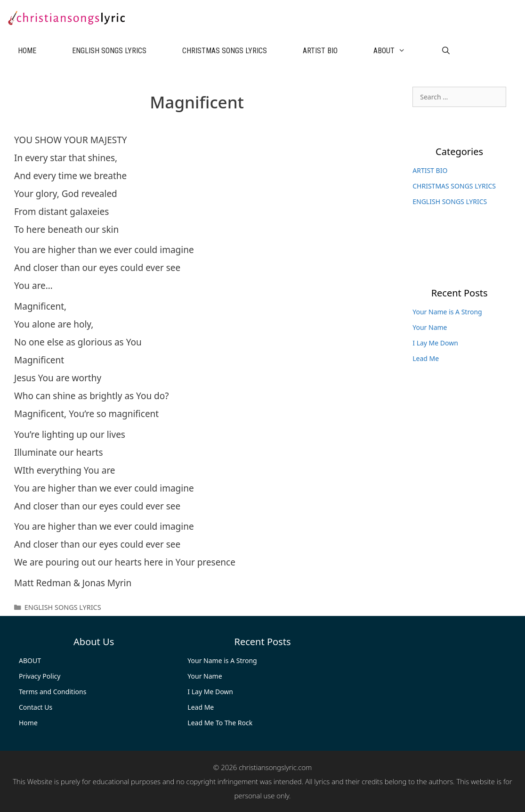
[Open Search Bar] (446, 51)
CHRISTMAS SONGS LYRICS (225, 51)
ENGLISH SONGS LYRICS (109, 51)
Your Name (430, 327)
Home (28, 723)
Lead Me (426, 358)
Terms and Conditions (52, 692)
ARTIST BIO (320, 51)
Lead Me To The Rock (220, 723)
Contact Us (36, 707)
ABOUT (398, 51)
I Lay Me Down (435, 343)
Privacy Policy (40, 676)
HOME (27, 51)
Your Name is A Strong (447, 312)
